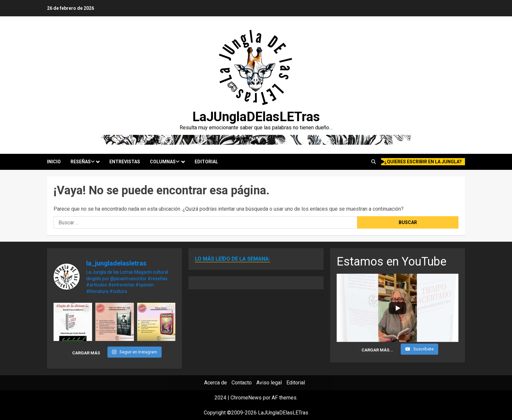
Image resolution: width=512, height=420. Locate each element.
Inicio (54, 162)
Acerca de (216, 383)
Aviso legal (269, 383)
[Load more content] (377, 350)
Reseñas (83, 162)
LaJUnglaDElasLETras (256, 117)
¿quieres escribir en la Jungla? (422, 162)
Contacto (242, 383)
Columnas (165, 162)
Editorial (206, 162)
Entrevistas (125, 162)
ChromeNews (246, 398)
